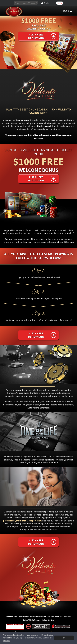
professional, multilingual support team (22, 521)
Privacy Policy (24, 616)
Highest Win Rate (48, 620)
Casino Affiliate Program (32, 620)
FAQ (16, 616)
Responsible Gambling (38, 616)
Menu (68, 11)
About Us (10, 616)
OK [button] (64, 638)
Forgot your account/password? (26, 3)
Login (60, 3)
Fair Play (51, 616)
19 (28, 626)
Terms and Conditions (63, 616)
